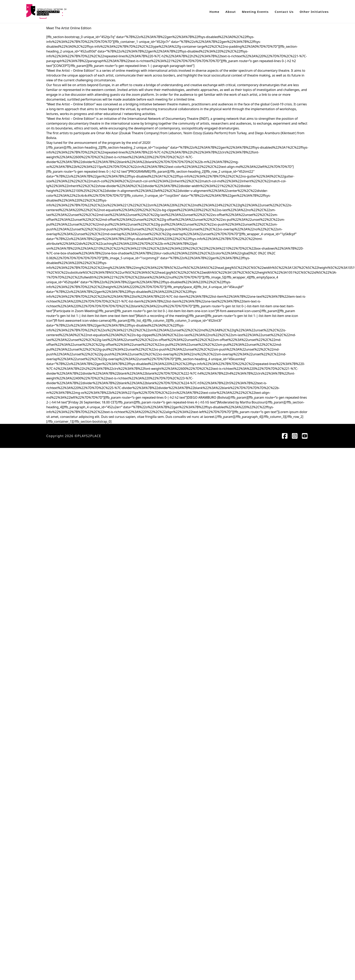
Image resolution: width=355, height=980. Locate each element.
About (231, 12)
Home (215, 12)
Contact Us (284, 12)
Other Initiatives (314, 12)
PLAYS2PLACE (89, 436)
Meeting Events (255, 12)
